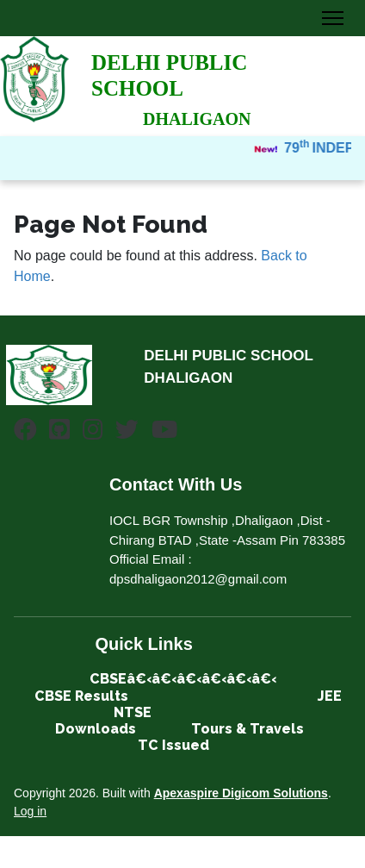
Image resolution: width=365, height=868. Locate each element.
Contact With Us (176, 484)
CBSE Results (81, 696)
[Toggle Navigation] (333, 18)
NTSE (133, 712)
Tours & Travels (249, 729)
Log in (30, 811)
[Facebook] (25, 433)
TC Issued (173, 745)
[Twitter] (127, 433)
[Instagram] (93, 433)
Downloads (96, 729)
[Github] (59, 433)
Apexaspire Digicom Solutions (241, 793)
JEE (330, 696)
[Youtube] (164, 433)
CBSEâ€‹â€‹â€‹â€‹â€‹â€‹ (183, 679)
